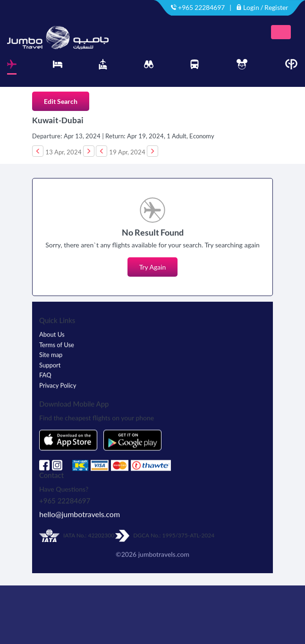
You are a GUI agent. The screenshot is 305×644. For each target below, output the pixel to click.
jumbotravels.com (164, 556)
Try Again (153, 267)
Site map (51, 356)
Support (50, 367)
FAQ (45, 377)
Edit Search (61, 101)
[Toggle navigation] (281, 32)
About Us (52, 336)
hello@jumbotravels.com (80, 516)
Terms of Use (57, 347)
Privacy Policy (58, 387)
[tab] (12, 67)
